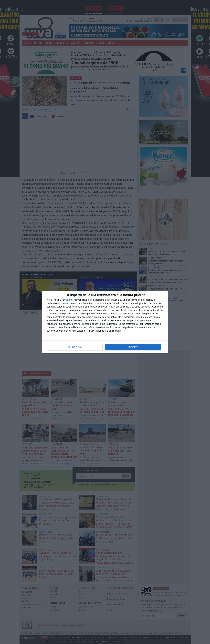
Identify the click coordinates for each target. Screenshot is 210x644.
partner (70, 300)
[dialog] (105, 322)
